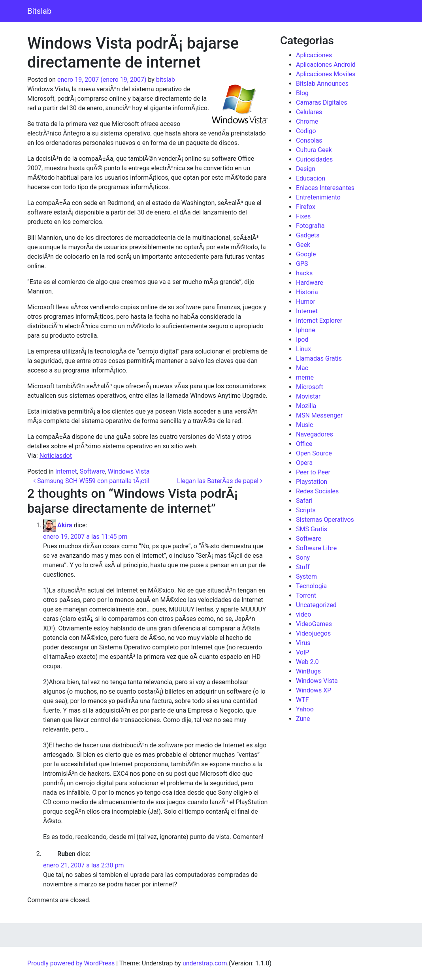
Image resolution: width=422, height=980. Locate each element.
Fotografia (310, 226)
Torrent (306, 595)
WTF (302, 700)
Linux (303, 349)
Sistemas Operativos (325, 520)
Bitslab (39, 11)
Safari (304, 501)
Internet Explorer (319, 321)
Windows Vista (129, 471)
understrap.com (205, 963)
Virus (303, 643)
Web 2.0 (307, 662)
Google (306, 254)
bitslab (166, 80)
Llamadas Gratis (319, 358)
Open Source (314, 453)
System (306, 577)
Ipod (302, 340)
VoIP (302, 652)
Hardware (310, 283)
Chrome (307, 121)
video (303, 614)
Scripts (306, 510)
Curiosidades (314, 159)
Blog (302, 93)
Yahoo (305, 709)
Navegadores (315, 434)
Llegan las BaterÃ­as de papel (220, 481)
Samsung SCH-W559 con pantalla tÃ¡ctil (91, 481)
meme (305, 377)
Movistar (308, 396)
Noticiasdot (56, 456)
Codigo (306, 131)
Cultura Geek (314, 150)
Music (304, 425)
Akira (65, 525)
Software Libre (316, 548)
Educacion (311, 178)
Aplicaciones (314, 55)
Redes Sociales (317, 491)
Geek (303, 245)
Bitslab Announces (322, 84)
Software (92, 471)
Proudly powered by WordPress (71, 963)
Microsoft (310, 387)
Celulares (309, 112)
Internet (66, 471)
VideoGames (314, 624)
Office (304, 444)
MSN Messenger (319, 415)
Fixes (303, 216)
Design (306, 169)
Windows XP (314, 690)
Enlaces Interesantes (325, 188)
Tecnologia (311, 586)
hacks (304, 273)
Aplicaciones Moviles (326, 74)
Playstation (312, 482)
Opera (304, 463)
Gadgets (308, 235)
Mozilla (306, 406)
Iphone (306, 330)
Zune (303, 719)
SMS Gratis (312, 529)
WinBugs (308, 671)
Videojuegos (313, 633)
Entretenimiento (318, 197)
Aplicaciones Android (326, 65)
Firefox (306, 207)
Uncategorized (316, 605)
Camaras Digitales (322, 103)
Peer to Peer (313, 472)
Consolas (309, 140)
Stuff (303, 567)
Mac (302, 368)
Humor (306, 302)
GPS (302, 264)
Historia (307, 292)
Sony (303, 558)
